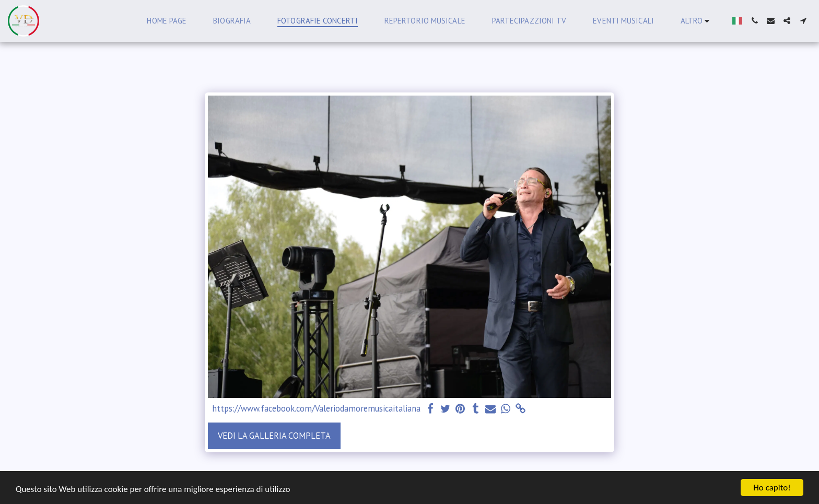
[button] (754, 21)
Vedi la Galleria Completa (274, 436)
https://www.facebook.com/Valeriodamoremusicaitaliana (316, 409)
